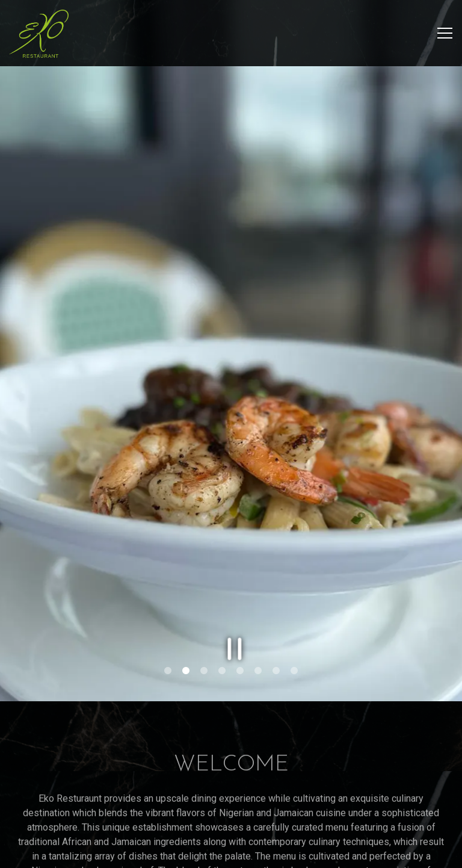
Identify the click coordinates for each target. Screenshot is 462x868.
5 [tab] (240, 636)
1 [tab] (168, 636)
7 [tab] (276, 636)
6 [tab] (258, 636)
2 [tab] (186, 636)
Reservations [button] (231, 822)
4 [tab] (222, 636)
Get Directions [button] (231, 853)
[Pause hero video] (231, 611)
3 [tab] (204, 636)
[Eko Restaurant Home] (39, 33)
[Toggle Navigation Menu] (445, 33)
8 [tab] (294, 636)
